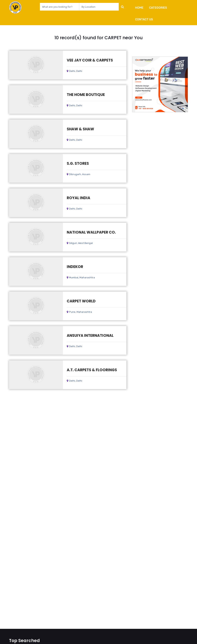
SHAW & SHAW (80, 129)
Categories (158, 8)
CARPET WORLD (81, 301)
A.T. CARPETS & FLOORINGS (92, 370)
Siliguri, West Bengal (80, 243)
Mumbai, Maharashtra (81, 277)
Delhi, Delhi (74, 71)
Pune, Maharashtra (79, 312)
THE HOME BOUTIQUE (86, 95)
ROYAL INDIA (78, 198)
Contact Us (144, 19)
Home (139, 8)
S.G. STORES (78, 163)
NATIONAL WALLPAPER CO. (91, 232)
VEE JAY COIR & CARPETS (90, 60)
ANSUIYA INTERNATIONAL (90, 336)
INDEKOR (75, 267)
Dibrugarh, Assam (78, 174)
